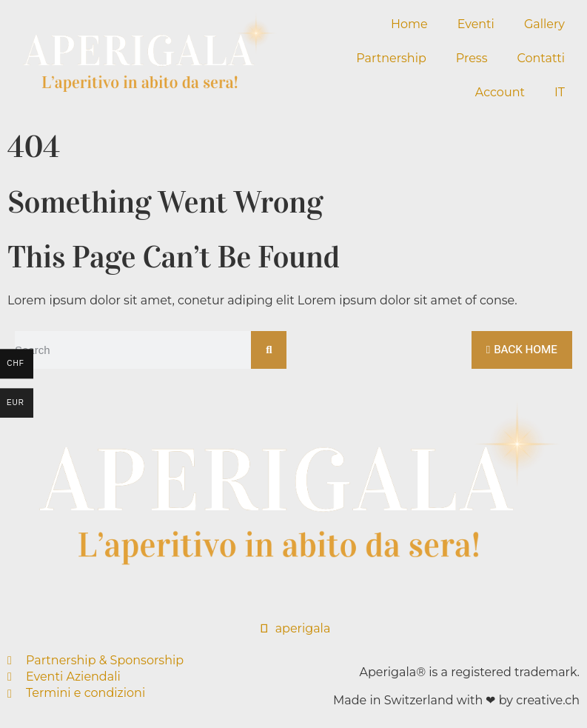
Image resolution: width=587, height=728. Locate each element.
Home (409, 24)
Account (500, 92)
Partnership (391, 58)
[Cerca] (268, 350)
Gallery (544, 24)
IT (560, 92)
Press (472, 58)
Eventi (476, 24)
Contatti (541, 58)
